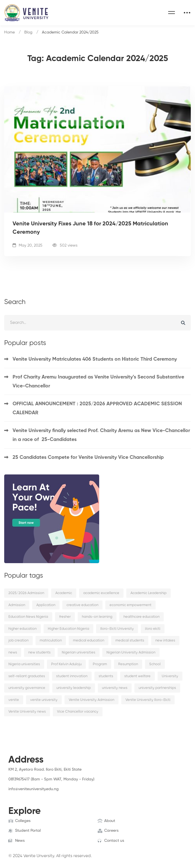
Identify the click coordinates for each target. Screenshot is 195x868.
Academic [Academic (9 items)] (64, 593)
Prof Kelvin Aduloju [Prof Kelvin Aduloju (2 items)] (66, 664)
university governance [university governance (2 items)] (27, 688)
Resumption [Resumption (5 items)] (128, 664)
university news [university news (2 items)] (115, 688)
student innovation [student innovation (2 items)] (72, 676)
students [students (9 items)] (106, 676)
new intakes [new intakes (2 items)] (165, 641)
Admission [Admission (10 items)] (17, 605)
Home (9, 32)
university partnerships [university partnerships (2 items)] (157, 688)
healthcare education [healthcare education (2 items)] (142, 617)
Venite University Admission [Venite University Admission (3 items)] (91, 700)
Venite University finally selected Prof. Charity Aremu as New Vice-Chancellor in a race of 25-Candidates (101, 435)
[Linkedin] (34, 795)
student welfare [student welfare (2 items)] (137, 676)
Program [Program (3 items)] (100, 664)
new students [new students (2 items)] (39, 653)
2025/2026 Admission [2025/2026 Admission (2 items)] (26, 593)
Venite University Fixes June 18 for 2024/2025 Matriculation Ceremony (90, 228)
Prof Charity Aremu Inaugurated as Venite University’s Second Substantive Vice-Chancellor (98, 382)
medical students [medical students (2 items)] (130, 641)
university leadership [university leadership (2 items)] (74, 688)
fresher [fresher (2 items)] (65, 617)
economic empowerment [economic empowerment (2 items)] (130, 605)
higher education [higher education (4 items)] (22, 629)
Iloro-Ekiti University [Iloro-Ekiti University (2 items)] (117, 629)
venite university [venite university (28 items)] (44, 700)
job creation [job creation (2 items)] (18, 641)
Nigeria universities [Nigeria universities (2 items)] (24, 664)
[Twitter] (17, 795)
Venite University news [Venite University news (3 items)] (27, 712)
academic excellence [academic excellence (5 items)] (101, 593)
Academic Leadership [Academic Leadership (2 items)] (148, 593)
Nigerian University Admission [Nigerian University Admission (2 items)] (131, 653)
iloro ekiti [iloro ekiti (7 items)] (153, 629)
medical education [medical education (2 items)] (89, 641)
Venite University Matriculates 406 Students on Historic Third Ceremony (95, 359)
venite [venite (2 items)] (14, 700)
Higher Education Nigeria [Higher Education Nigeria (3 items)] (68, 629)
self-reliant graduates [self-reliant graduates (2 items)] (27, 676)
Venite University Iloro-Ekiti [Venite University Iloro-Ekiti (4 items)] (148, 700)
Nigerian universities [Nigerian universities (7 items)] (79, 653)
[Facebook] (8, 795)
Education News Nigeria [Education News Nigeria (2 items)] (28, 617)
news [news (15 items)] (13, 653)
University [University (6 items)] (170, 676)
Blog (28, 32)
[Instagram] (26, 795)
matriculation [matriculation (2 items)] (51, 641)
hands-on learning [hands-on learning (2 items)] (97, 617)
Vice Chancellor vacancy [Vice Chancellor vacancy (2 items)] (78, 712)
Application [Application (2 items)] (46, 605)
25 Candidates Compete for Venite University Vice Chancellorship (88, 457)
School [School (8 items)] (155, 664)
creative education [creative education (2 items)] (82, 605)
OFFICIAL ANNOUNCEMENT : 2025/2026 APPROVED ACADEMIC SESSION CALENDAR (97, 408)
